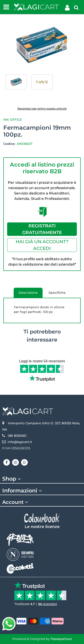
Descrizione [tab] (28, 294)
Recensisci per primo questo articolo (42, 109)
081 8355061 (17, 436)
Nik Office (13, 120)
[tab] (42, 479)
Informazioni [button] (23, 491)
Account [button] (16, 502)
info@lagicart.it (20, 442)
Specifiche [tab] (57, 293)
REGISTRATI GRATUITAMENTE (42, 229)
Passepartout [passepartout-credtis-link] (61, 639)
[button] (42, 45)
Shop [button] (12, 479)
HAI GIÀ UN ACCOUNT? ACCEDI (42, 245)
